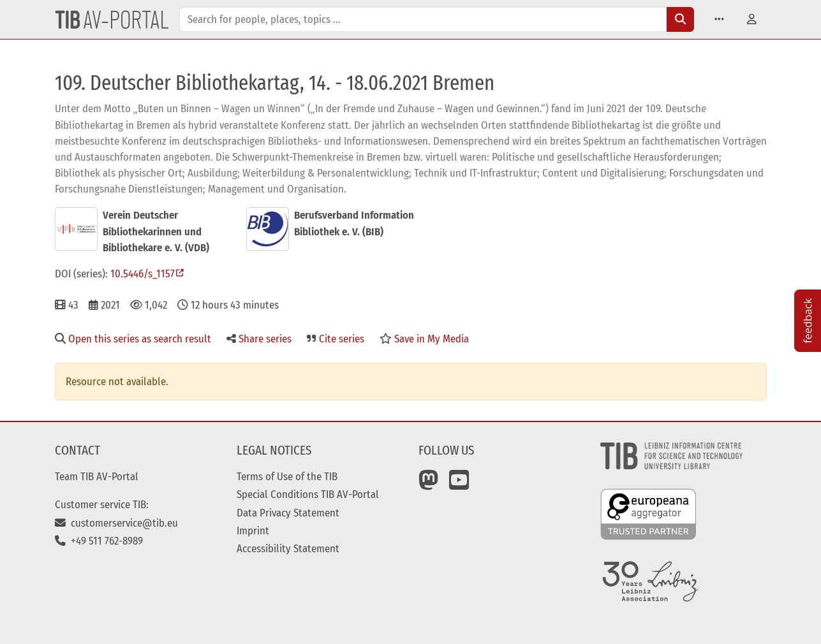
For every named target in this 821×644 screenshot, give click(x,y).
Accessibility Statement (288, 548)
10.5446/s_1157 (143, 274)
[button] (719, 19)
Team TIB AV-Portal (97, 476)
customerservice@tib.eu (116, 523)
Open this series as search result (133, 339)
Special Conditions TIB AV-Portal (308, 494)
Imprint (253, 531)
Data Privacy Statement (288, 513)
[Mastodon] (429, 485)
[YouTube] (459, 485)
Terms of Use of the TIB (287, 476)
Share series (259, 339)
